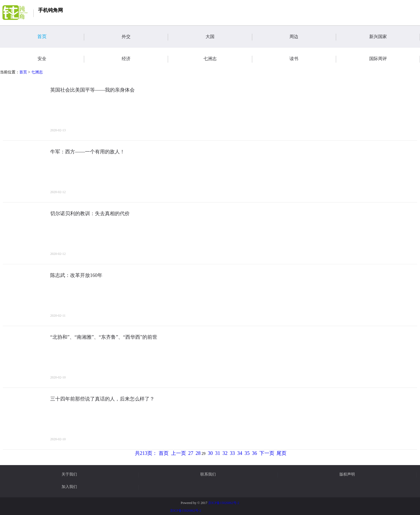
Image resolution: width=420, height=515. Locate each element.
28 (198, 453)
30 (210, 453)
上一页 (179, 453)
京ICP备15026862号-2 (224, 503)
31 (218, 453)
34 (240, 453)
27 (191, 453)
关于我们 (69, 474)
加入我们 (69, 487)
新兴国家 (395, 37)
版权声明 (347, 474)
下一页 (267, 453)
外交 (145, 37)
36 (254, 453)
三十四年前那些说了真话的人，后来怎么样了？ (102, 399)
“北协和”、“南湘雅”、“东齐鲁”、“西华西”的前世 (104, 337)
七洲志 (37, 72)
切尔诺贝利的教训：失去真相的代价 (90, 214)
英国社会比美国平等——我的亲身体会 (92, 90)
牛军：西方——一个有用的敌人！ (87, 152)
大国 (229, 37)
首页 (61, 37)
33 (232, 453)
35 (247, 453)
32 (225, 453)
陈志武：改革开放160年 (76, 275)
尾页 (281, 453)
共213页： (146, 453)
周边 (313, 37)
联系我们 (208, 474)
